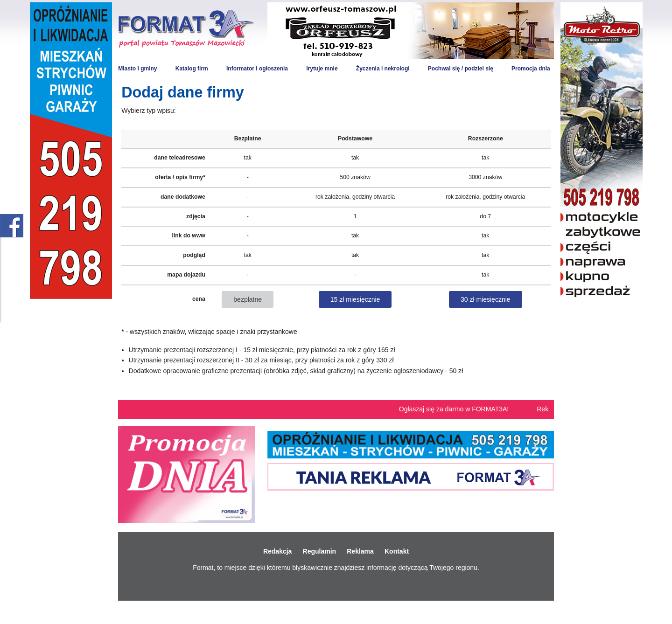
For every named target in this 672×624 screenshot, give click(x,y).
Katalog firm (192, 69)
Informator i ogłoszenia (257, 69)
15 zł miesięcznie (355, 299)
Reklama (360, 551)
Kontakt (397, 551)
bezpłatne (248, 299)
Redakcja (277, 551)
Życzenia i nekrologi (383, 69)
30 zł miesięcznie (486, 299)
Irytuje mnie (322, 69)
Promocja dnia (531, 69)
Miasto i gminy (137, 69)
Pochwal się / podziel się (461, 69)
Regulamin (320, 551)
